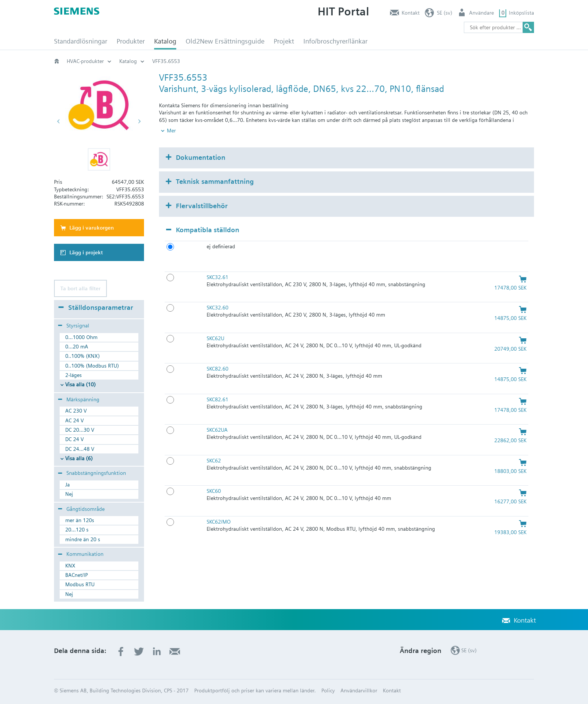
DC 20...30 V (80, 430)
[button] (99, 159)
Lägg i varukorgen (92, 228)
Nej (69, 494)
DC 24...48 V (80, 449)
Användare (481, 13)
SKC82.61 (217, 399)
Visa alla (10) (80, 384)
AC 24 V (74, 420)
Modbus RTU (80, 584)
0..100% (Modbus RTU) (92, 366)
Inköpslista (521, 13)
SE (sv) (445, 13)
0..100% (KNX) (82, 356)
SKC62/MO (219, 522)
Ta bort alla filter (80, 288)
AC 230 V (76, 411)
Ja (67, 485)
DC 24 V (74, 439)
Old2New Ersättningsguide (225, 41)
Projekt (284, 41)
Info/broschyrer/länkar (335, 41)
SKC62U (215, 338)
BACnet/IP (76, 575)
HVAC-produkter (85, 61)
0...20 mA (77, 347)
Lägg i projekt (86, 252)
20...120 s (77, 530)
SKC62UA (217, 430)
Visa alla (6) (79, 458)
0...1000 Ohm (81, 337)
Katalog (165, 41)
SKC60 (214, 491)
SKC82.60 (217, 369)
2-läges (73, 375)
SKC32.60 (217, 308)
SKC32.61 (217, 277)
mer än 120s (80, 520)
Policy (328, 690)
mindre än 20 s (83, 539)
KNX (70, 566)
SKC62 (214, 461)
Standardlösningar (81, 41)
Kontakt (411, 13)
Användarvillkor (359, 690)
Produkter (131, 41)
